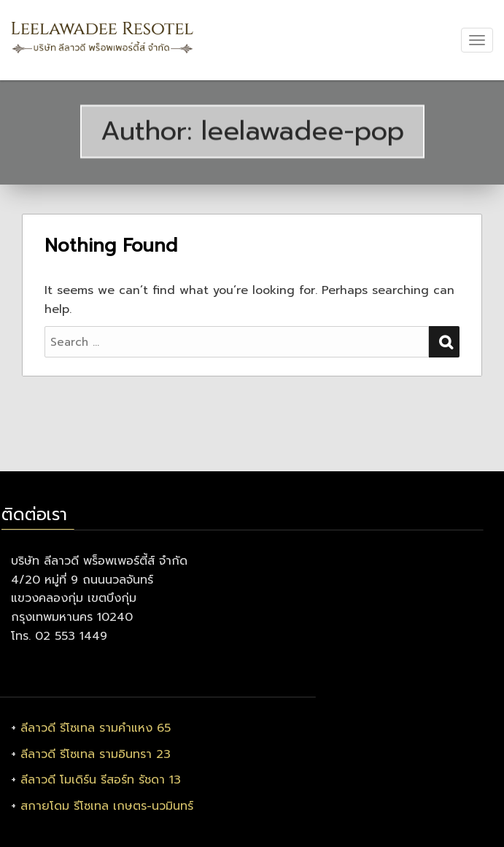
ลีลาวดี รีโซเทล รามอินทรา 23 (96, 754)
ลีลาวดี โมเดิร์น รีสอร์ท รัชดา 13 (101, 780)
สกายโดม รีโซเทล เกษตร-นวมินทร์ (107, 806)
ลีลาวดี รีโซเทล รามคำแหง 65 (96, 728)
